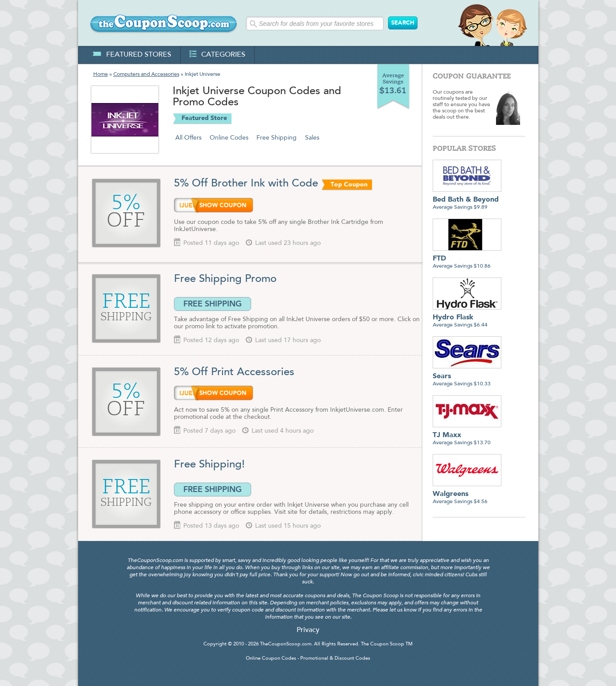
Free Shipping (277, 138)
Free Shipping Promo (225, 279)
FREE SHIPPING (213, 304)
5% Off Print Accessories (234, 372)
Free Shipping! (209, 465)
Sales (312, 138)
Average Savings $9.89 (467, 200)
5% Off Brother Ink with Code (246, 184)
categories (217, 55)
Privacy (308, 630)
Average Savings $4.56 (467, 494)
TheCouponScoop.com (286, 644)
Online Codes (229, 138)
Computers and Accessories (146, 74)
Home (101, 74)
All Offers (188, 138)
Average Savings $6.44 (467, 318)
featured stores (132, 55)
